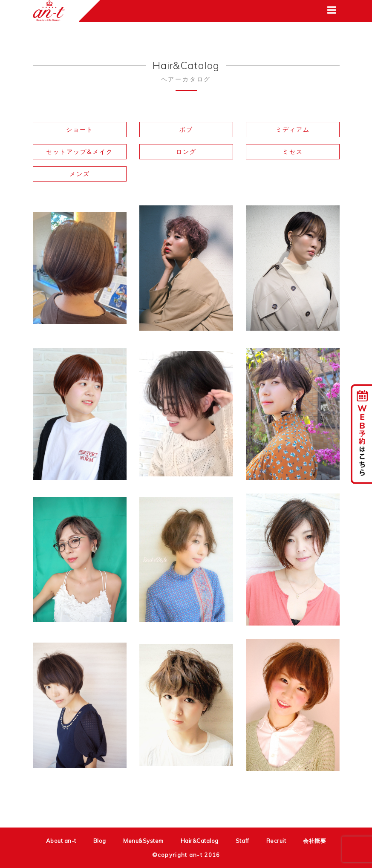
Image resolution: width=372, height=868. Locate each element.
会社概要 (314, 841)
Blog (100, 841)
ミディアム (293, 129)
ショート (80, 129)
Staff (242, 841)
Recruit (276, 841)
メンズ (80, 174)
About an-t (61, 841)
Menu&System (143, 841)
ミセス (293, 151)
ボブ (186, 129)
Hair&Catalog (200, 841)
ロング (186, 151)
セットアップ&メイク (79, 151)
